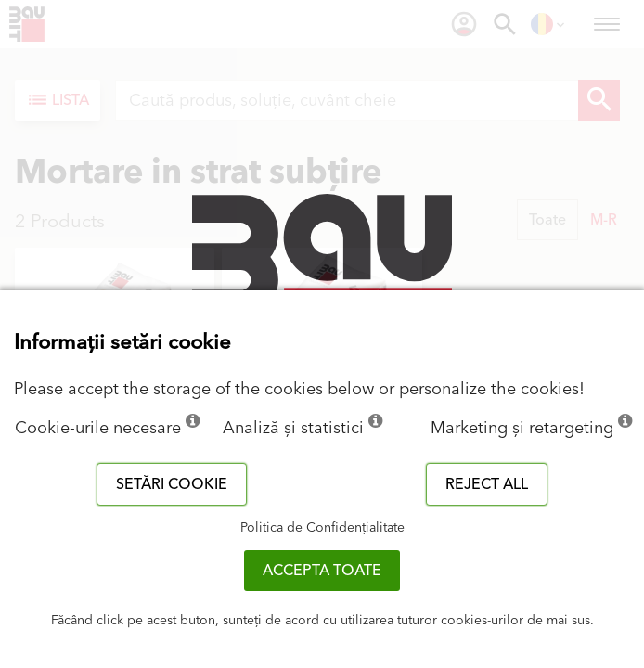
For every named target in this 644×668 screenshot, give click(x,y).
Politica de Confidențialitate (322, 528)
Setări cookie (172, 484)
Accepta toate (322, 571)
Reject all (487, 484)
